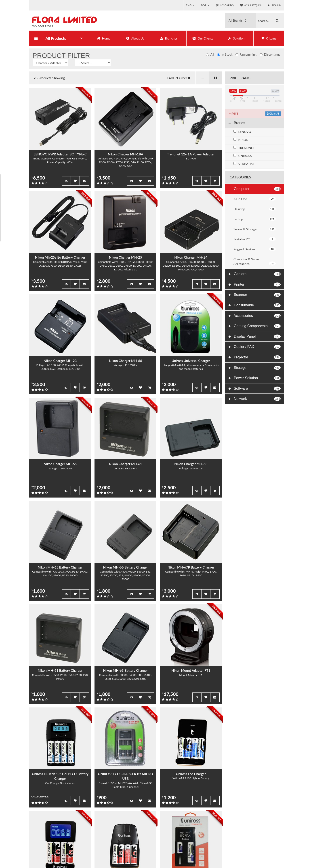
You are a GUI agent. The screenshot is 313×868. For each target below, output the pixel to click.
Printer (236, 284)
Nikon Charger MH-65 (60, 464)
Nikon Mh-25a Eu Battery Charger (60, 257)
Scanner (238, 295)
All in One (255, 199)
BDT (200, 5)
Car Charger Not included (60, 783)
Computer (239, 189)
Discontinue (270, 54)
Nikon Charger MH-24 (191, 257)
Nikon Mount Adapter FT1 (191, 671)
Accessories (241, 316)
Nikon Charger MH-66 (126, 361)
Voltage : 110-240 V (126, 365)
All (210, 54)
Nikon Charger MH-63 (191, 464)
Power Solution (243, 378)
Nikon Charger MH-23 (60, 361)
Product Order (179, 78)
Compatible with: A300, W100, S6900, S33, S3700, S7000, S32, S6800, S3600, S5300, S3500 (125, 576)
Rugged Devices (255, 249)
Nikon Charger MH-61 (126, 464)
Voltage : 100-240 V (126, 469)
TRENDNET (247, 148)
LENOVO (245, 132)
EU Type (191, 159)
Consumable (241, 305)
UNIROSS (245, 156)
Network (238, 399)
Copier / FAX (241, 347)
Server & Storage (255, 229)
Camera (237, 274)
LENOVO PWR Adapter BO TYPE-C (60, 154)
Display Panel (242, 336)
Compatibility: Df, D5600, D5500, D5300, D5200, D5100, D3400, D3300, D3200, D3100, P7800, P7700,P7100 (191, 266)
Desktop (255, 209)
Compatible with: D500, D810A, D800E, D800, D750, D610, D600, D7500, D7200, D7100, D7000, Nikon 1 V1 (126, 266)
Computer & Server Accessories (255, 261)
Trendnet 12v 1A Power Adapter (191, 154)
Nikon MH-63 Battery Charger (126, 671)
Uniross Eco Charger (191, 774)
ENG (184, 5)
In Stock (225, 54)
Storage (237, 368)
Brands (237, 123)
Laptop (255, 219)
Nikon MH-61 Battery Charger (60, 671)
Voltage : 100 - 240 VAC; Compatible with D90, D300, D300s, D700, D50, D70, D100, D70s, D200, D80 (125, 162)
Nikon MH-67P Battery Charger (191, 567)
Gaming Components (248, 326)
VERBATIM (246, 164)
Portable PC (255, 239)
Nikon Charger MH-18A (126, 154)
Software (238, 388)
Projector (238, 357)
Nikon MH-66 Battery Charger (126, 567)
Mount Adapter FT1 (191, 675)
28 (36, 78)
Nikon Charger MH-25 (126, 257)
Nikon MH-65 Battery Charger (60, 567)
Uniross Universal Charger (191, 361)
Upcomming (246, 54)
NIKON (243, 140)
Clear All (273, 114)
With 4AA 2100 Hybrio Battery (191, 778)
